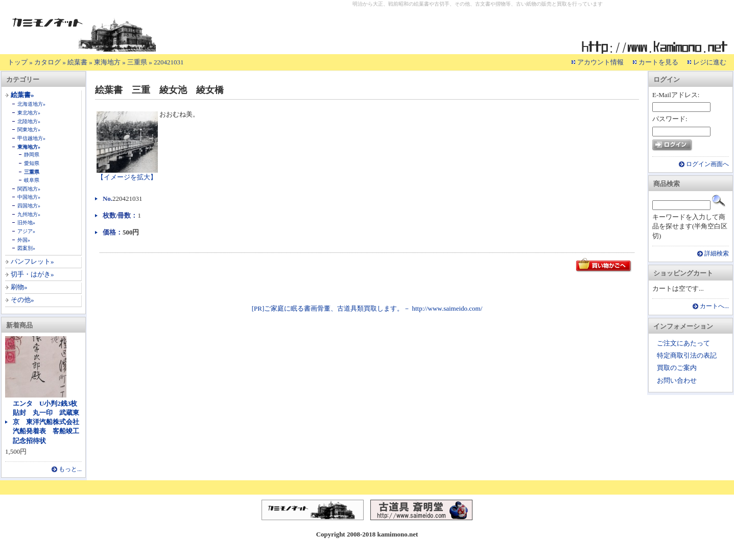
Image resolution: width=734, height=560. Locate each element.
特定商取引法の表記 (687, 355)
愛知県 (32, 163)
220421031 (169, 62)
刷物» (19, 287)
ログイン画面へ (707, 164)
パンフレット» (32, 261)
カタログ (48, 62)
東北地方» (29, 113)
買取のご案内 (677, 368)
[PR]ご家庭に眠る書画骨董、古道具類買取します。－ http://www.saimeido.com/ (367, 308)
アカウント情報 (600, 62)
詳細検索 (717, 254)
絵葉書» (22, 95)
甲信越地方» (31, 138)
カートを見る (658, 62)
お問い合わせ (677, 380)
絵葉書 (77, 62)
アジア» (26, 231)
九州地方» (29, 214)
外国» (24, 240)
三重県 (137, 62)
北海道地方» (31, 104)
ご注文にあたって (683, 343)
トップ (18, 62)
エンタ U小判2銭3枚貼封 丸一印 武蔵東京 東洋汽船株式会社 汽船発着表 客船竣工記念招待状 (49, 422)
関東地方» (29, 130)
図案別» (26, 248)
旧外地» (26, 223)
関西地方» (29, 189)
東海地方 (107, 62)
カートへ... (714, 306)
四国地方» (29, 206)
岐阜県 (32, 180)
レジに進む (710, 62)
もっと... (70, 469)
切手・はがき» (32, 274)
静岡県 (32, 155)
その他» (22, 300)
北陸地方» (29, 121)
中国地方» (29, 197)
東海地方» (29, 147)
